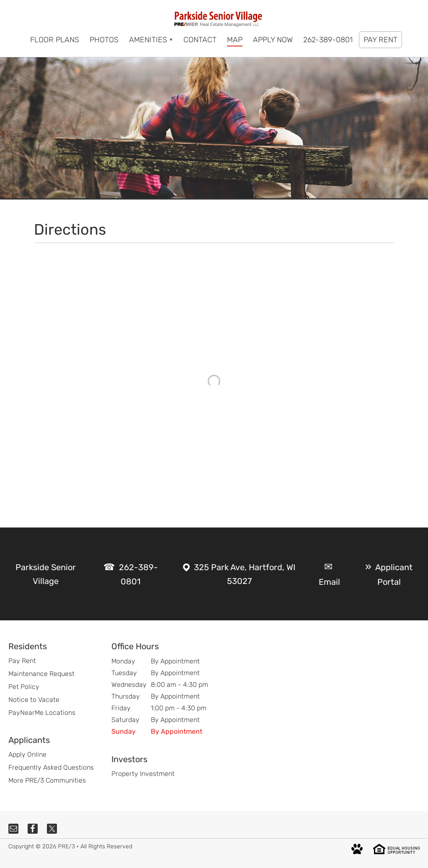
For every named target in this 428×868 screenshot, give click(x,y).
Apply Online (27, 754)
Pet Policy (24, 687)
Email (329, 582)
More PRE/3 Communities (47, 780)
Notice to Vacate (34, 700)
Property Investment (143, 774)
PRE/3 (66, 846)
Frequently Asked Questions (51, 767)
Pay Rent (22, 661)
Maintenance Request (41, 674)
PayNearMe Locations (42, 713)
